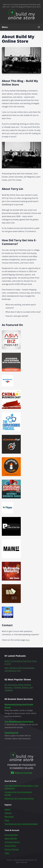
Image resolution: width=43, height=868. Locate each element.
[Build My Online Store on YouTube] (21, 773)
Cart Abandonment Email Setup (19, 721)
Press (7, 820)
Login (7, 853)
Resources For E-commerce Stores (19, 798)
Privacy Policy (10, 846)
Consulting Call (11, 733)
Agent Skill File (11, 838)
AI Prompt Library (12, 842)
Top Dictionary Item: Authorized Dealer (21, 824)
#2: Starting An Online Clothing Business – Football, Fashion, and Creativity (19, 687)
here (28, 640)
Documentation (11, 835)
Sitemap (8, 813)
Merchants (9, 817)
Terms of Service (12, 849)
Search (8, 809)
